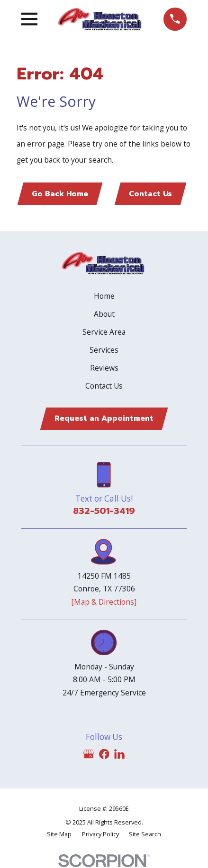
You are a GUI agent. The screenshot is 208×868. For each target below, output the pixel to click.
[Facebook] (104, 754)
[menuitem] (59, 834)
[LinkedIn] (119, 754)
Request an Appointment (104, 418)
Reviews (104, 368)
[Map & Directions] (104, 602)
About (104, 314)
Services (104, 350)
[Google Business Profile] (89, 754)
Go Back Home (60, 194)
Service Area (104, 332)
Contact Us (150, 194)
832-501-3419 (104, 511)
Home (104, 296)
